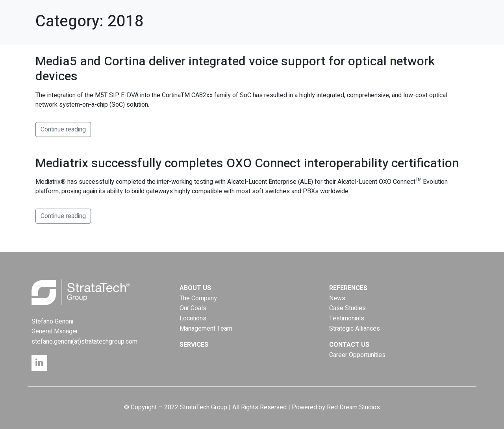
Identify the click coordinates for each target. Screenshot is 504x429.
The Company (198, 298)
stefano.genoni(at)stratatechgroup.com (84, 342)
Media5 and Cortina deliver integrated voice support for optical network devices (235, 69)
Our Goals (193, 308)
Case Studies (347, 308)
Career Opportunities (357, 355)
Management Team (206, 329)
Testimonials (347, 318)
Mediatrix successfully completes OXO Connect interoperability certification (247, 163)
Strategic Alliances (355, 329)
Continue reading (63, 129)
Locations (193, 318)
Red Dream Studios (353, 407)
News (337, 298)
